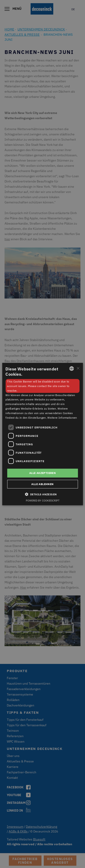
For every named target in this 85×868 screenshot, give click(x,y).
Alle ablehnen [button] (42, 484)
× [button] (78, 368)
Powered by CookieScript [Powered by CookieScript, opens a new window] (43, 501)
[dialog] (42, 434)
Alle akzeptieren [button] (42, 473)
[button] (43, 494)
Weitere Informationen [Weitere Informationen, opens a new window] (62, 417)
